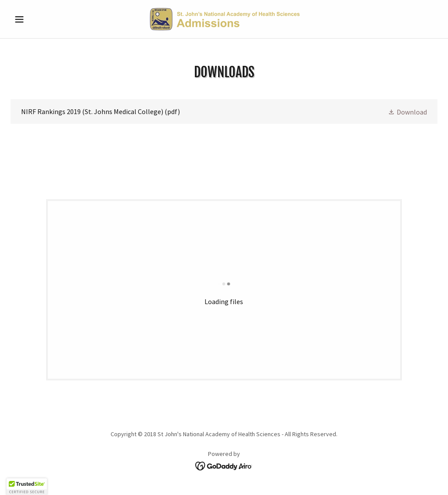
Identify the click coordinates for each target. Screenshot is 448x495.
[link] (224, 19)
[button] (43, 19)
